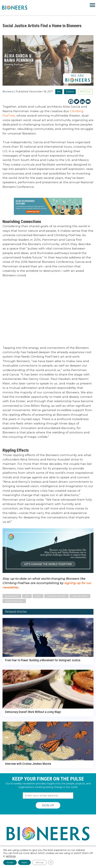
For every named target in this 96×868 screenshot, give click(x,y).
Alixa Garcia (12, 596)
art (27, 596)
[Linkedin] (82, 102)
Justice (70, 92)
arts (38, 596)
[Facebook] (71, 102)
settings (11, 856)
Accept (10, 862)
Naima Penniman (14, 601)
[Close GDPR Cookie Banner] (51, 862)
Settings (39, 862)
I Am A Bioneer (80, 596)
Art (59, 92)
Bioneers (8, 92)
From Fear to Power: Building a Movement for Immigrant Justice (43, 660)
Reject (24, 862)
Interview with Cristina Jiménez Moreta (28, 764)
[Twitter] (77, 102)
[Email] (88, 102)
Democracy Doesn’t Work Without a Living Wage (33, 712)
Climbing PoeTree (56, 596)
